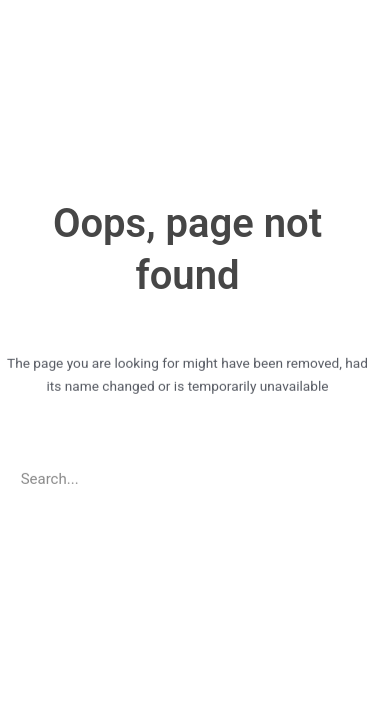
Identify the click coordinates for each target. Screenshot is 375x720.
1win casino (3, 0)
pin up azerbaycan (32, 0)
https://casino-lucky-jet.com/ (18, 0)
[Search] (344, 476)
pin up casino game (44, 0)
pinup (8, 0)
